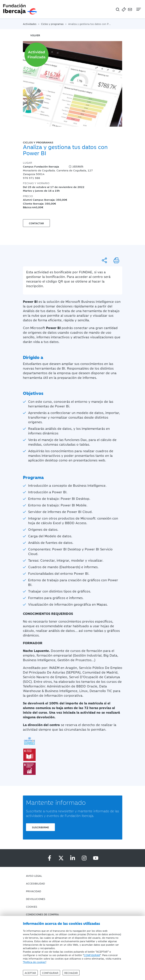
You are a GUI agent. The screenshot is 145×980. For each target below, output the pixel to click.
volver (35, 35)
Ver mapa (76, 167)
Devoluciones (36, 899)
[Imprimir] (116, 260)
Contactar (36, 223)
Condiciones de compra (42, 914)
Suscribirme (40, 827)
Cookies (32, 906)
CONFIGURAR (92, 955)
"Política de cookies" (34, 962)
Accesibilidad (35, 883)
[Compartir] (104, 260)
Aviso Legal (34, 876)
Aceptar (30, 973)
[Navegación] (138, 9)
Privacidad (34, 891)
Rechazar (71, 973)
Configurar (50, 973)
